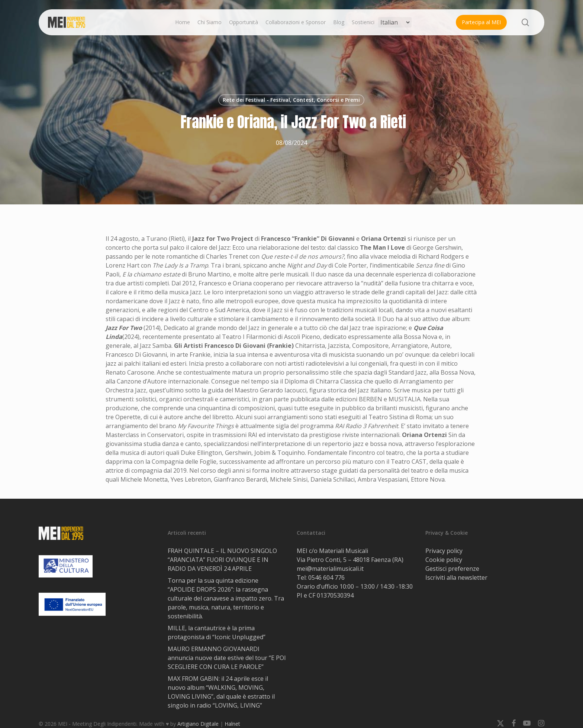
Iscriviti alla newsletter (456, 577)
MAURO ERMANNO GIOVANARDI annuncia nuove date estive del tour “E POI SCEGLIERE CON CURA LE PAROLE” (227, 658)
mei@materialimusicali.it (330, 569)
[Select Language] (395, 22)
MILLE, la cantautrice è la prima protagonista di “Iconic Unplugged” (217, 632)
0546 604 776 (326, 577)
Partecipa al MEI (481, 22)
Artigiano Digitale (198, 724)
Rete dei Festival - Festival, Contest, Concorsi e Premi (291, 100)
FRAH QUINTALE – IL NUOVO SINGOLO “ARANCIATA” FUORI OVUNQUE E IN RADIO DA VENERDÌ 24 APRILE (222, 560)
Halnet (232, 724)
